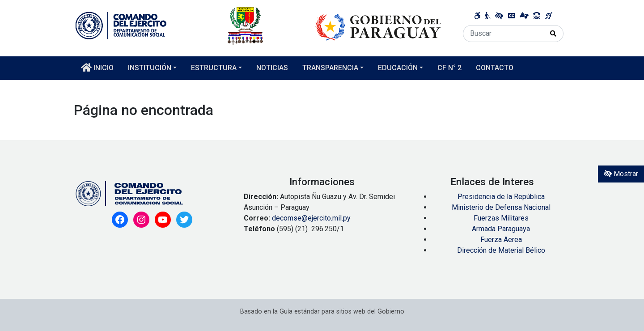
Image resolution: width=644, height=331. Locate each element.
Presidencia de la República (501, 197)
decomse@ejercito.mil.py (312, 218)
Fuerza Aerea (501, 240)
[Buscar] (503, 34)
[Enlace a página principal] (258, 25)
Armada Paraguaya (501, 229)
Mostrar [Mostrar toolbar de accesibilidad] (621, 174)
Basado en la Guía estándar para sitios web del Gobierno (322, 312)
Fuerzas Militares (501, 218)
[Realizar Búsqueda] (553, 34)
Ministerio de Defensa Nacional (501, 207)
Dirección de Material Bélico (501, 250)
